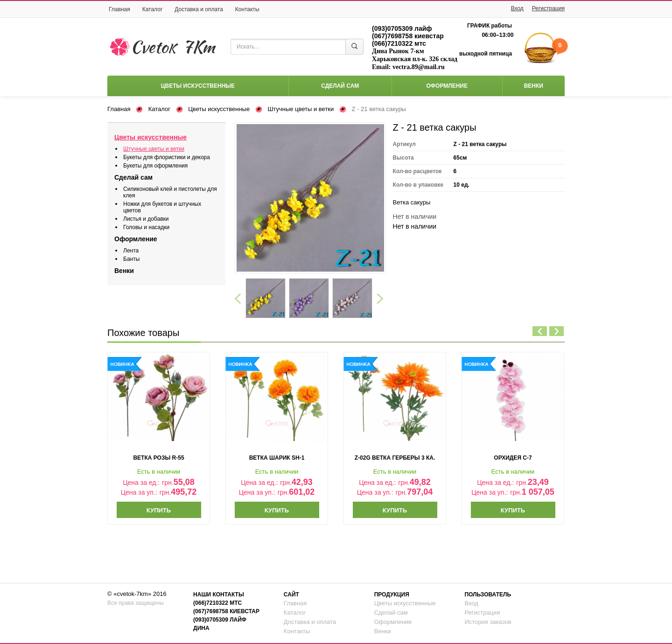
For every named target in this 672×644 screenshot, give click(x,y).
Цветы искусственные (198, 86)
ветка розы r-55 (158, 458)
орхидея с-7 (513, 458)
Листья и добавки (146, 219)
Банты (131, 259)
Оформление (447, 86)
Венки (534, 86)
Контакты (247, 9)
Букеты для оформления (155, 166)
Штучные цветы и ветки (301, 109)
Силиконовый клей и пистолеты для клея (170, 192)
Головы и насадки (146, 227)
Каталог (153, 9)
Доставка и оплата (199, 9)
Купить (159, 510)
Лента (131, 251)
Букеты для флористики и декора (167, 157)
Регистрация (548, 8)
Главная (119, 9)
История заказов (488, 622)
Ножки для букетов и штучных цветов (162, 207)
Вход (517, 8)
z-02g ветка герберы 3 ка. (395, 458)
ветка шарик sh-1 (277, 458)
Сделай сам (340, 86)
